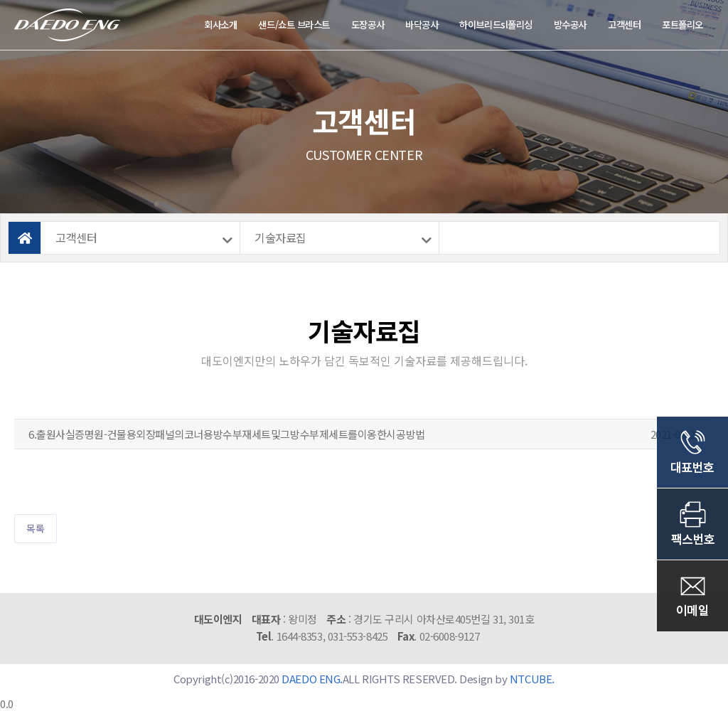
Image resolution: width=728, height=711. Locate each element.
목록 (36, 528)
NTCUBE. (532, 679)
